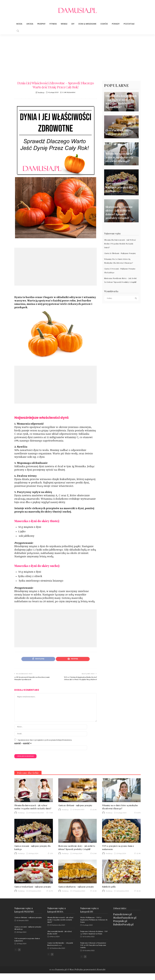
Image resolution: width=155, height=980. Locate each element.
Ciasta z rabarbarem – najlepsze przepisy (74, 891)
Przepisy (41, 24)
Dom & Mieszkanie (87, 24)
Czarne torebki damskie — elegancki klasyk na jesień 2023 (60, 951)
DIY (73, 24)
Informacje (112, 797)
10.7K (50, 897)
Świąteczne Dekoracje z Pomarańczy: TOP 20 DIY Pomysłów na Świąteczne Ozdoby (93, 952)
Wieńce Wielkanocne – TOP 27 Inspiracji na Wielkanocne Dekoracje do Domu (94, 926)
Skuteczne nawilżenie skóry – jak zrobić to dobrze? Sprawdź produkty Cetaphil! (77, 849)
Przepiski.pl (120, 928)
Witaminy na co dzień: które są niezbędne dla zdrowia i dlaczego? (120, 804)
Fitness (53, 24)
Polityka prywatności (84, 977)
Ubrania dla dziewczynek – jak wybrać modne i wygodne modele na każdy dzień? (120, 244)
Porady (116, 24)
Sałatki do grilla (110, 890)
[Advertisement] (78, 55)
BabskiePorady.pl (123, 931)
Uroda (30, 24)
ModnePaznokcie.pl (125, 925)
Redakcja (41, 92)
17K (50, 854)
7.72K (50, 813)
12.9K (137, 854)
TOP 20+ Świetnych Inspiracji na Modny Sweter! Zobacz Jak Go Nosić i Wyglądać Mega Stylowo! (80, 679)
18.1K (137, 894)
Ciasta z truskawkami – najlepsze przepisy (31, 891)
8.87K (137, 810)
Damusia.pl (66, 977)
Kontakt (96, 977)
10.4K (93, 897)
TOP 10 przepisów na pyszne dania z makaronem (121, 848)
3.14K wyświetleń (69, 92)
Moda (19, 24)
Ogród (104, 24)
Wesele (64, 24)
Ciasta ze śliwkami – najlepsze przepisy (120, 253)
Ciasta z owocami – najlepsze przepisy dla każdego (34, 848)
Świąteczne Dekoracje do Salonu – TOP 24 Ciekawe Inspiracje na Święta (94, 939)
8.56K (93, 857)
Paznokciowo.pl (122, 921)
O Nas (74, 977)
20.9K (93, 810)
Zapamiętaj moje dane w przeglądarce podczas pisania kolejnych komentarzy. (45, 741)
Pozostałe (129, 24)
